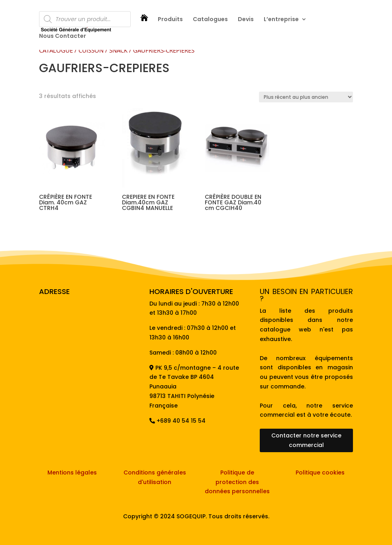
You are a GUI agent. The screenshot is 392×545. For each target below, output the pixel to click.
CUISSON (91, 50)
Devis (246, 20)
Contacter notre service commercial (306, 440)
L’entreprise (281, 20)
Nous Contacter (63, 36)
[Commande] (306, 97)
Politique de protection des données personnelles (237, 482)
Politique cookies (320, 472)
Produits (170, 20)
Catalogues (210, 20)
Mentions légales (72, 472)
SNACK (118, 50)
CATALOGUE (56, 50)
